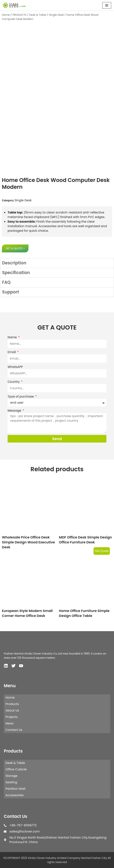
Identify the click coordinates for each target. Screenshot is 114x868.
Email (12, 352)
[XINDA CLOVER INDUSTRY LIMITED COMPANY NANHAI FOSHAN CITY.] (14, 5)
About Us (12, 710)
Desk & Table (38, 15)
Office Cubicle (16, 769)
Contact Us (14, 730)
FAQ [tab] (6, 282)
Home (6, 15)
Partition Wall (15, 789)
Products (12, 704)
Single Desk (56, 15)
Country (14, 382)
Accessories (15, 795)
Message (15, 411)
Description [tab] (14, 263)
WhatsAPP (15, 367)
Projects (11, 717)
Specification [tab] (16, 273)
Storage (11, 776)
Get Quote (102, 551)
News (10, 723)
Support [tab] (11, 292)
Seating (11, 782)
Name (13, 337)
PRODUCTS (20, 15)
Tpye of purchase (21, 396)
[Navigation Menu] (107, 5)
